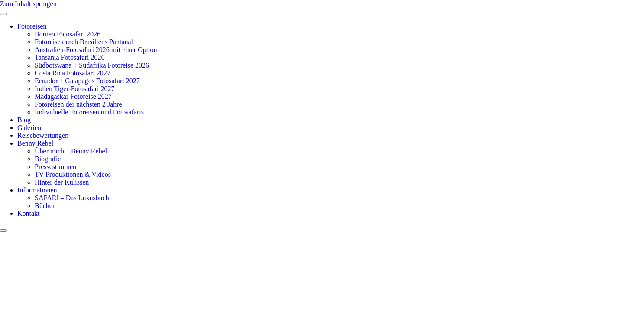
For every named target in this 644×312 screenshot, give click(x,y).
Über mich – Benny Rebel (71, 151)
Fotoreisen (32, 26)
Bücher (45, 206)
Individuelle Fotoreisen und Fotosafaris (89, 112)
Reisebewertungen (43, 135)
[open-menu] (3, 14)
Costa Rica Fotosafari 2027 (73, 73)
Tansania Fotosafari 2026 (70, 57)
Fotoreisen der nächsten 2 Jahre (78, 104)
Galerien (29, 128)
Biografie (48, 159)
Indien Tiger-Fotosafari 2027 (75, 89)
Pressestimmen (55, 167)
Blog (24, 120)
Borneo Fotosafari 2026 (68, 34)
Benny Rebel (35, 143)
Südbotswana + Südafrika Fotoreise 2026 (92, 65)
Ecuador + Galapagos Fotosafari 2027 (87, 81)
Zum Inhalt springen (28, 4)
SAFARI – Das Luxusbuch (72, 198)
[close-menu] (3, 231)
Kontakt (29, 213)
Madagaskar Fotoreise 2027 (73, 96)
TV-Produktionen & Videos (73, 174)
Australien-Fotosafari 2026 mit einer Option (96, 50)
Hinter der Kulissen (62, 182)
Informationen (37, 190)
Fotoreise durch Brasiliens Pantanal (84, 42)
